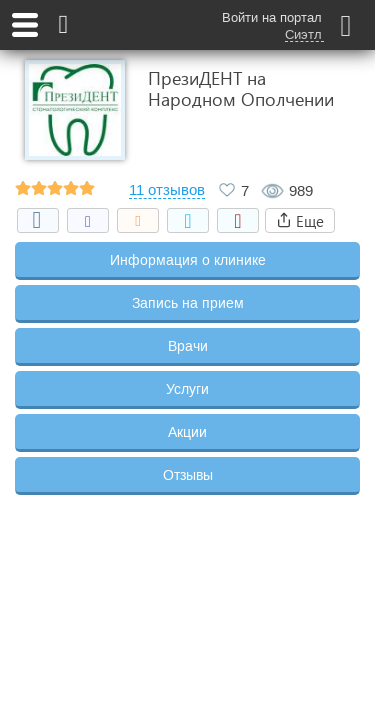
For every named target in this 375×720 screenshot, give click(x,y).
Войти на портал (272, 17)
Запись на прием (188, 303)
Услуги (187, 389)
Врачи (188, 346)
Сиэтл (303, 35)
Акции (187, 432)
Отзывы (188, 475)
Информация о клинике (188, 260)
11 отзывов (167, 190)
